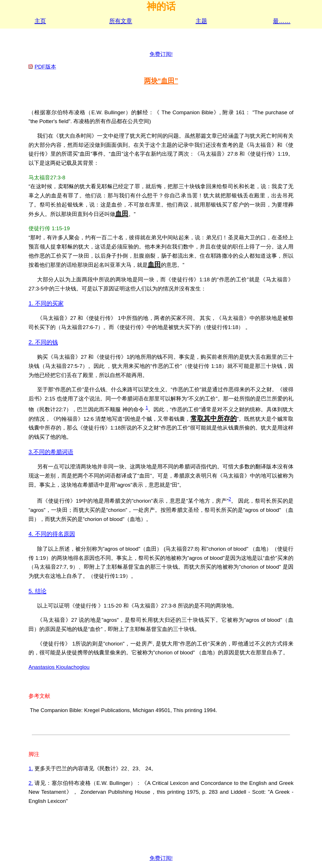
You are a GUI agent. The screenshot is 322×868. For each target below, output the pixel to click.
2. (31, 783)
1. (31, 768)
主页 (40, 21)
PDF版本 (45, 67)
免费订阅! (161, 54)
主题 (201, 21)
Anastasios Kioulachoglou (59, 667)
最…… (282, 21)
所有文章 (121, 21)
